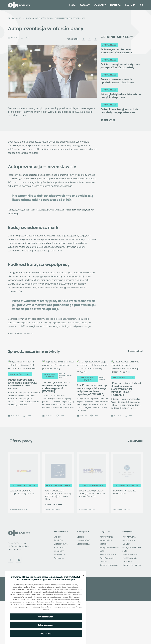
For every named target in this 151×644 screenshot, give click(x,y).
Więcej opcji (46, 633)
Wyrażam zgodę (46, 617)
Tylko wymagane (46, 625)
